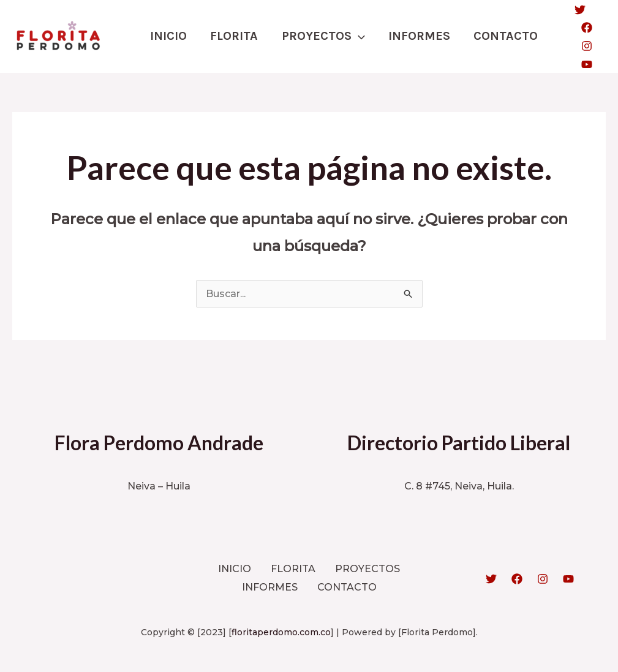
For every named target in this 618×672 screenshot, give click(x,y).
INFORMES (414, 36)
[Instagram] (579, 46)
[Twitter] (573, 10)
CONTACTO (499, 36)
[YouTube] (579, 64)
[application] (355, 36)
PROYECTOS (320, 36)
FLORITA (232, 36)
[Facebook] (579, 28)
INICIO (168, 36)
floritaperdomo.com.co (281, 631)
